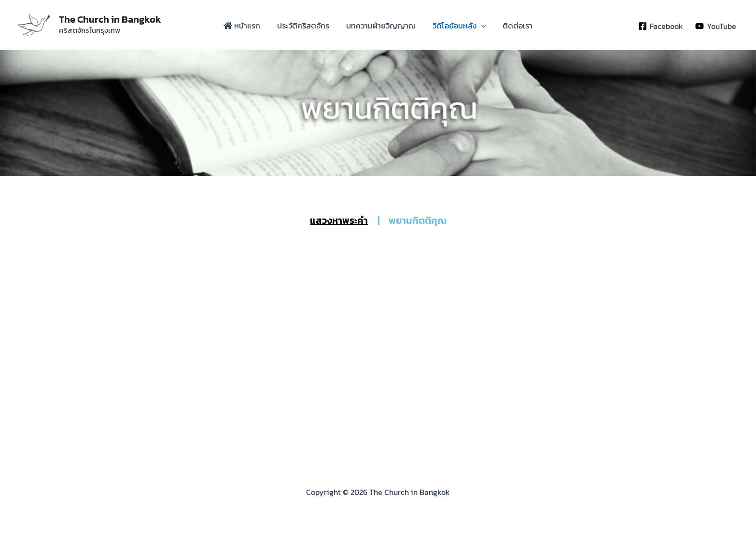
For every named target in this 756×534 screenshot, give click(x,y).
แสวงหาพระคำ (339, 220)
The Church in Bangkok (110, 19)
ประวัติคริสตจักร (310, 27)
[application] (474, 27)
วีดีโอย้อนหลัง (452, 27)
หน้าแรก (256, 27)
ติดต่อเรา (503, 27)
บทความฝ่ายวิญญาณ (381, 27)
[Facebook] (660, 26)
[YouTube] (715, 26)
